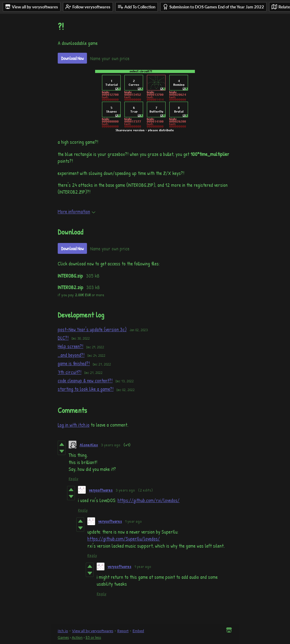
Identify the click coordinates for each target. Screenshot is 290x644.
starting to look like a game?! (86, 389)
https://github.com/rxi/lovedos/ (149, 500)
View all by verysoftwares (93, 631)
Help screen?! (70, 346)
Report (123, 631)
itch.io (63, 631)
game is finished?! (74, 363)
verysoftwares (101, 490)
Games (63, 637)
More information (77, 211)
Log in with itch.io (74, 425)
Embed (138, 631)
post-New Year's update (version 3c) (92, 329)
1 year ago (133, 521)
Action (77, 637)
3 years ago (111, 445)
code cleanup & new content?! (85, 380)
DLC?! (63, 338)
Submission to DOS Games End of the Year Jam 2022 (213, 7)
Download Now (72, 58)
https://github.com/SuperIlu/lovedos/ (124, 539)
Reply (73, 478)
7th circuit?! (70, 372)
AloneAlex (89, 445)
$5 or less (93, 637)
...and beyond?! (71, 355)
